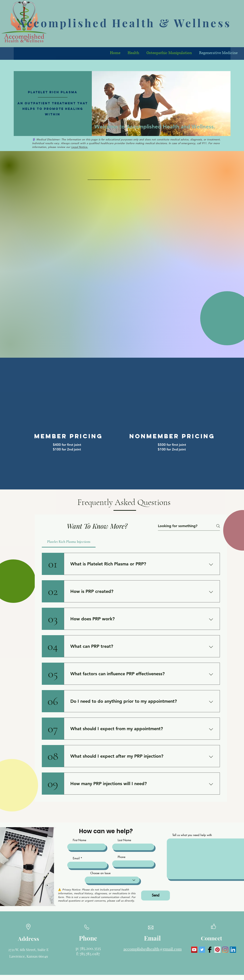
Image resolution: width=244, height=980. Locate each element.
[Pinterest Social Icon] (217, 950)
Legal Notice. (80, 147)
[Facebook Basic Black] (210, 950)
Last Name (124, 840)
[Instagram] (225, 950)
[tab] (69, 542)
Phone (122, 857)
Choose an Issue (100, 873)
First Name (80, 840)
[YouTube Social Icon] (194, 950)
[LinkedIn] (233, 950)
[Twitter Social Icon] (202, 950)
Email (76, 858)
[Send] (156, 896)
